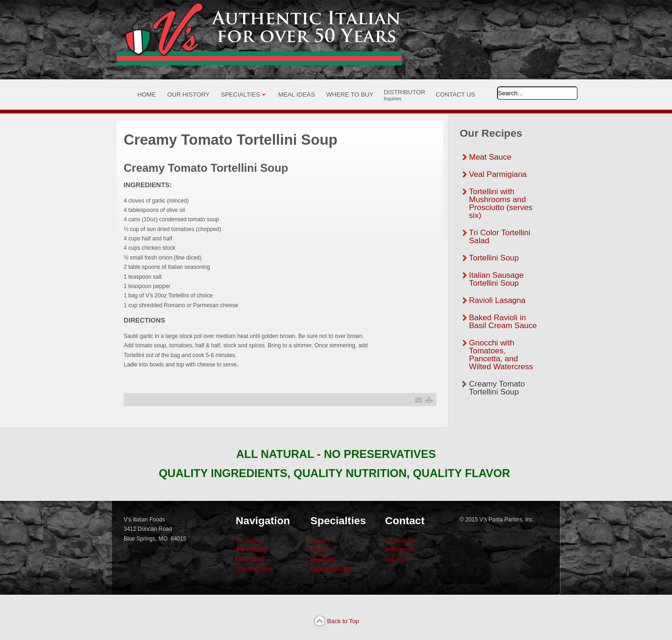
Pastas (319, 550)
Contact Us (400, 541)
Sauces (320, 541)
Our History (251, 550)
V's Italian (249, 541)
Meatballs (323, 560)
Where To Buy (254, 569)
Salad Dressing (331, 569)
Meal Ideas (250, 560)
